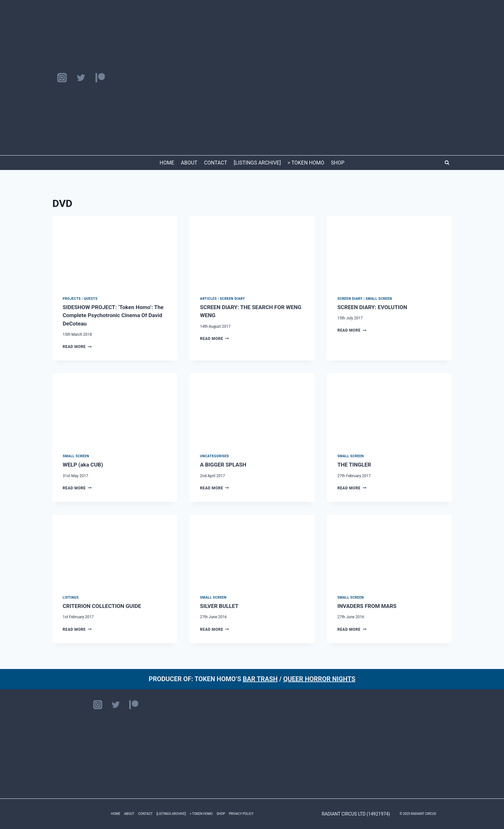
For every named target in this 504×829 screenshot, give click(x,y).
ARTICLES (208, 299)
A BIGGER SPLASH (223, 465)
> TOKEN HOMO (306, 163)
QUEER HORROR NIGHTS (319, 679)
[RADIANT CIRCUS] (252, 78)
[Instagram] (62, 78)
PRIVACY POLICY (241, 814)
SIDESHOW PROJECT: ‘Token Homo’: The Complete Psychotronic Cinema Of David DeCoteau (113, 315)
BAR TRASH (260, 679)
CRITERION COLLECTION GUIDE (102, 606)
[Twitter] (81, 78)
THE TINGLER (354, 465)
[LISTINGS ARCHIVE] (257, 163)
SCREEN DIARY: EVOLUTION (372, 307)
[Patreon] (100, 78)
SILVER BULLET (219, 606)
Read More (77, 347)
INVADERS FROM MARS (367, 606)
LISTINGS (71, 597)
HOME (167, 163)
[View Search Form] (447, 163)
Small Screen (379, 299)
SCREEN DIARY (232, 299)
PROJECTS (72, 299)
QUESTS (91, 299)
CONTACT (216, 163)
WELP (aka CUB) (83, 465)
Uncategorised (214, 456)
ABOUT (189, 163)
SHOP (338, 163)
